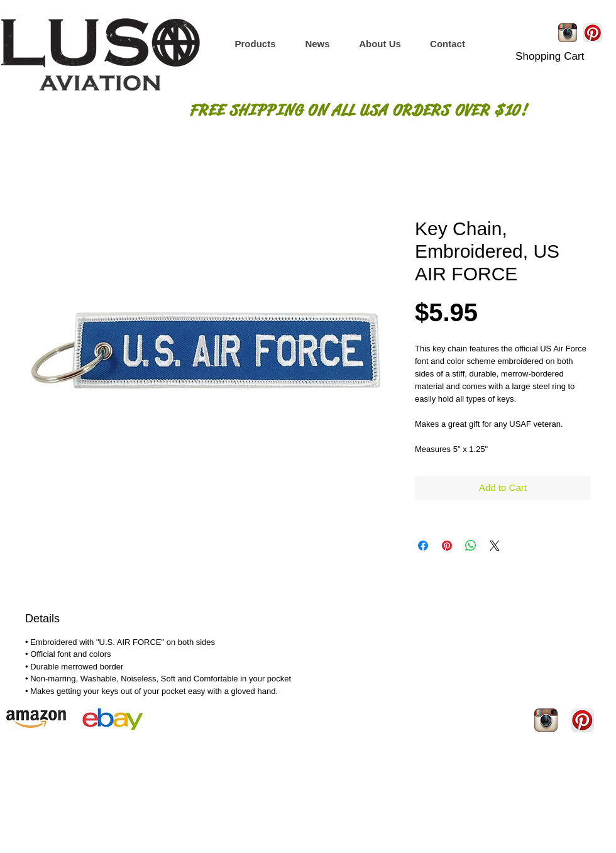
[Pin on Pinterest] (447, 546)
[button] (255, 44)
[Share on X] (495, 546)
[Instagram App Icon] (568, 33)
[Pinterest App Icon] (593, 33)
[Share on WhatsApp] (471, 546)
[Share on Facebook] (423, 546)
